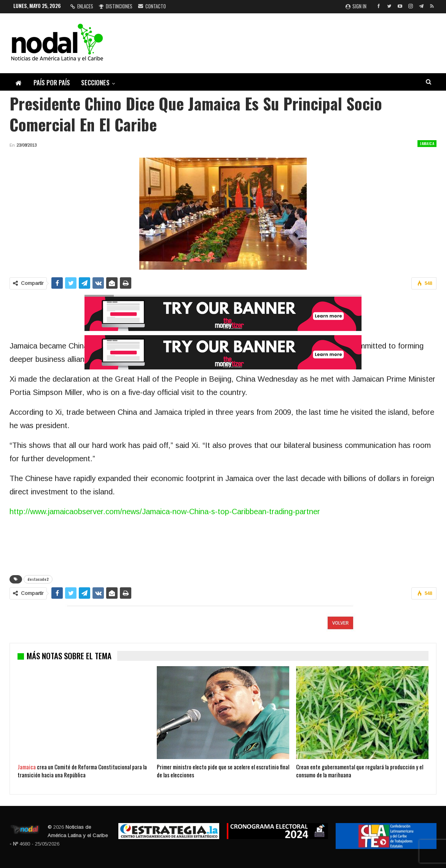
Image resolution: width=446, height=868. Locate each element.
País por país (52, 82)
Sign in (356, 6)
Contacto (152, 6)
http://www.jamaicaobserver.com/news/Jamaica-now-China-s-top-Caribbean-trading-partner (165, 512)
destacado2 (38, 579)
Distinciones (116, 6)
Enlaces (82, 6)
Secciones (95, 82)
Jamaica (427, 143)
